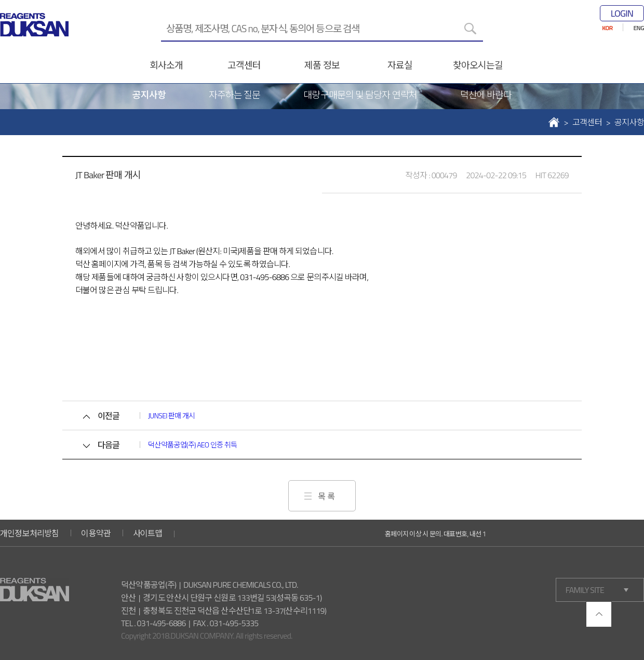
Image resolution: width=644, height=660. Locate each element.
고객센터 (244, 65)
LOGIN (622, 13)
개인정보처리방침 (30, 533)
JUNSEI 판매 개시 (172, 415)
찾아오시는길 (478, 65)
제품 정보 (322, 65)
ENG (639, 28)
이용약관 (96, 533)
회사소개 (166, 65)
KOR (607, 28)
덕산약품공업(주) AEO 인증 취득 (192, 445)
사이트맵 (148, 533)
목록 (327, 496)
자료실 (400, 65)
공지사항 (149, 95)
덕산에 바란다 (486, 95)
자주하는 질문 (235, 95)
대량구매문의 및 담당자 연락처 (360, 95)
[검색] (470, 29)
